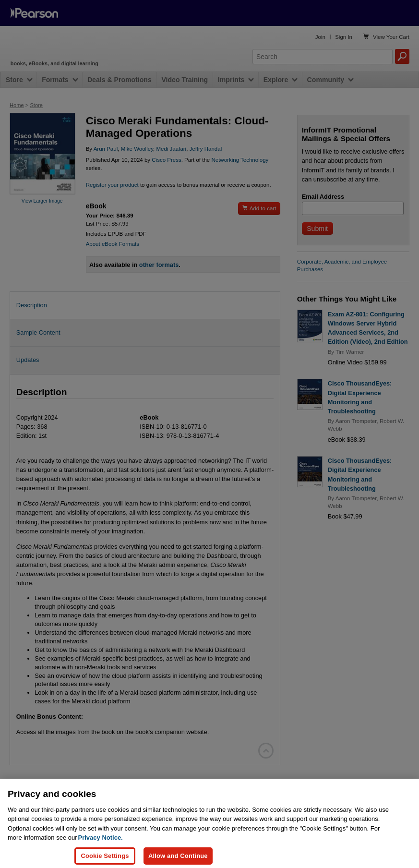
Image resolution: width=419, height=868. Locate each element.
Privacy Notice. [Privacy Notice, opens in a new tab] (101, 845)
